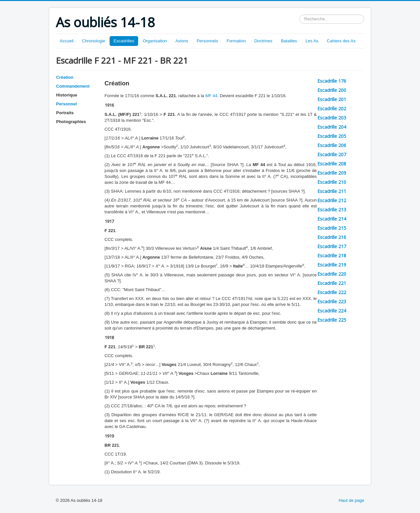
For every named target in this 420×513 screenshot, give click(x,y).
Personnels (207, 41)
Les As (312, 41)
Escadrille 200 (332, 90)
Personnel (66, 104)
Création (65, 77)
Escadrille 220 (332, 274)
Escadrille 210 (332, 182)
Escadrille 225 (332, 320)
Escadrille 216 (332, 237)
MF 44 (211, 96)
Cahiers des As (341, 41)
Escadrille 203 (332, 118)
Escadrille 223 (332, 301)
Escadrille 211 (332, 191)
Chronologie (94, 41)
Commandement (73, 86)
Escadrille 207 (332, 154)
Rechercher (299, 15)
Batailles (289, 41)
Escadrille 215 (332, 228)
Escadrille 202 (332, 108)
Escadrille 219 (332, 265)
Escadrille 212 (332, 200)
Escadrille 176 (332, 81)
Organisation (155, 41)
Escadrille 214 (332, 219)
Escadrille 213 (332, 210)
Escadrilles (124, 41)
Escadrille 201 (332, 99)
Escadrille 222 (332, 292)
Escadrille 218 (332, 256)
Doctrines (263, 41)
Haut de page (351, 500)
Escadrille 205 (332, 136)
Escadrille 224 (332, 311)
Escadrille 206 (332, 145)
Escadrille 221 (332, 283)
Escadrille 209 (332, 173)
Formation (236, 41)
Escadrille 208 (332, 164)
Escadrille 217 (332, 246)
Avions (182, 41)
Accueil (67, 41)
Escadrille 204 (332, 127)
